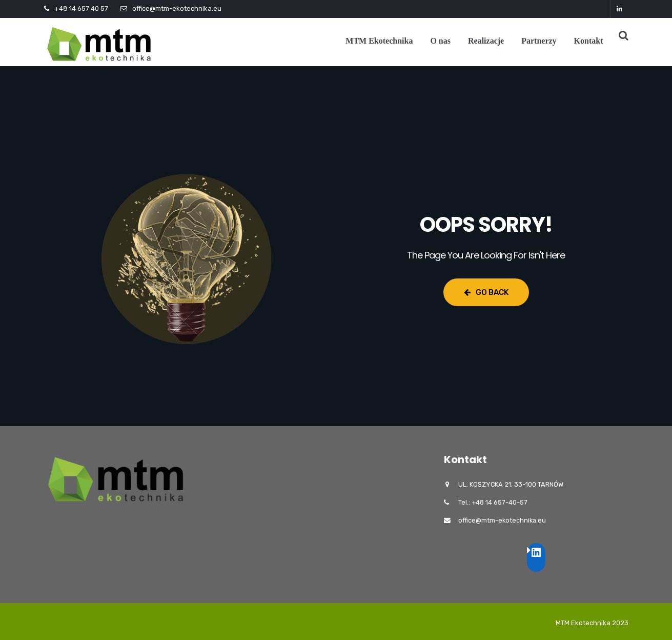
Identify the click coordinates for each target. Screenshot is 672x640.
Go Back (486, 292)
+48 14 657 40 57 (81, 8)
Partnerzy (539, 41)
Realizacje (486, 41)
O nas (440, 41)
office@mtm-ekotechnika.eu (177, 8)
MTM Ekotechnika (379, 41)
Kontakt (589, 41)
